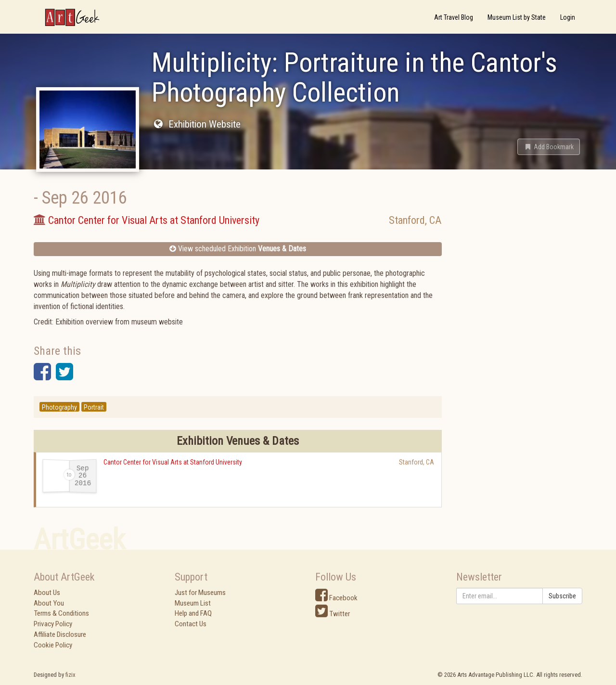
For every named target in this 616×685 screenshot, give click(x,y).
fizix (71, 675)
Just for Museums (200, 593)
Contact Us (191, 624)
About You (49, 603)
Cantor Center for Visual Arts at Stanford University (173, 462)
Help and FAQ (193, 613)
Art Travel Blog (454, 17)
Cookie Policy (53, 645)
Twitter (333, 614)
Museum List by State (517, 17)
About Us (47, 593)
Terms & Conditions (61, 613)
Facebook (336, 598)
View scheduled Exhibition (238, 249)
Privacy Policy (53, 624)
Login (568, 17)
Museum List (193, 603)
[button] (549, 147)
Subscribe (562, 596)
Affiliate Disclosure (60, 634)
